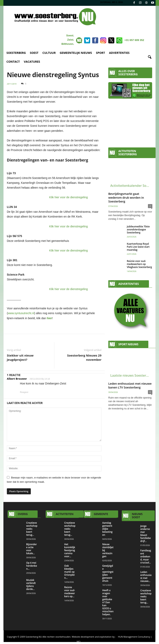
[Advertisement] (130, 121)
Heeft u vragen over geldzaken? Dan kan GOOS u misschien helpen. (108, 602)
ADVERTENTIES (119, 53)
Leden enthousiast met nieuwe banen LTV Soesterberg (130, 385)
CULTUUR (49, 53)
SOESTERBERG (16, 53)
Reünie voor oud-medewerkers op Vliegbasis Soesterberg (139, 264)
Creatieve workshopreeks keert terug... (32, 529)
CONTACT (13, 62)
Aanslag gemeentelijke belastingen (107, 529)
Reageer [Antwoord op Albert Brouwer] (24, 392)
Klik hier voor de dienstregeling (69, 197)
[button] (150, 57)
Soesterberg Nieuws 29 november (84, 357)
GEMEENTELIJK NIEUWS (76, 53)
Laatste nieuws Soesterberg (131, 375)
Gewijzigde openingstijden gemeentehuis (108, 573)
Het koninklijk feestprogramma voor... (70, 550)
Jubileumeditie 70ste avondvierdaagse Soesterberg (138, 229)
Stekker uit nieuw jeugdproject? (20, 357)
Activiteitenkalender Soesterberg (131, 186)
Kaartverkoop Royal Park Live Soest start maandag (138, 247)
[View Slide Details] (130, 311)
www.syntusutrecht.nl (21, 313)
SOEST (34, 53)
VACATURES (32, 62)
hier (49, 318)
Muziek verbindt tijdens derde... (31, 585)
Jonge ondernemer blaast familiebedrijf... (146, 534)
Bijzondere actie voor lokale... (31, 549)
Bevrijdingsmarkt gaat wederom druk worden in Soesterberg (126, 197)
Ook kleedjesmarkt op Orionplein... (69, 572)
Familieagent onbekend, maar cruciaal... (146, 557)
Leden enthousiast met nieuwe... (146, 577)
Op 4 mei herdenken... (32, 566)
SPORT (101, 53)
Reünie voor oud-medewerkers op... (70, 592)
